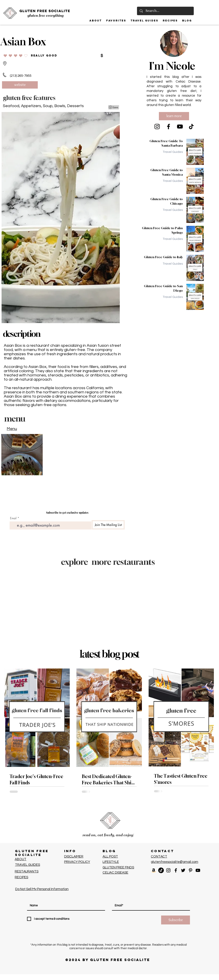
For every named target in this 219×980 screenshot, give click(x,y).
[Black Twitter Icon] (183, 870)
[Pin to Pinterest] (114, 107)
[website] (20, 85)
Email (13, 518)
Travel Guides (173, 152)
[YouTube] (180, 127)
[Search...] (165, 11)
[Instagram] (157, 127)
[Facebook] (168, 127)
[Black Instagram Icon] (168, 870)
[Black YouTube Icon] (198, 870)
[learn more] (174, 116)
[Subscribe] (176, 920)
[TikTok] (191, 127)
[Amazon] (154, 870)
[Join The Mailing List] (108, 525)
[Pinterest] (191, 870)
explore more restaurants (108, 562)
